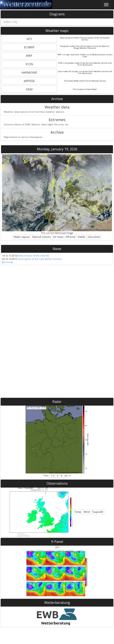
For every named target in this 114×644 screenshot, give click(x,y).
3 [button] (58, 476)
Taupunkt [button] (98, 512)
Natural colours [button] (41, 237)
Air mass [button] (58, 237)
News (57, 249)
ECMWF (29, 47)
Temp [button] (78, 512)
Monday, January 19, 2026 (57, 149)
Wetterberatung (57, 603)
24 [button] (66, 476)
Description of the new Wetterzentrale (40, 259)
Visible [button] (81, 237)
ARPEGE (29, 81)
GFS (29, 39)
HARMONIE (29, 72)
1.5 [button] (53, 476)
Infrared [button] (70, 237)
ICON (29, 64)
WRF (29, 56)
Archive (57, 99)
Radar (57, 402)
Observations (57, 483)
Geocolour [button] (94, 237)
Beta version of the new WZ (34, 256)
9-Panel (57, 542)
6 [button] (61, 476)
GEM (29, 89)
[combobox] (57, 22)
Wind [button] (87, 512)
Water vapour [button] (22, 237)
